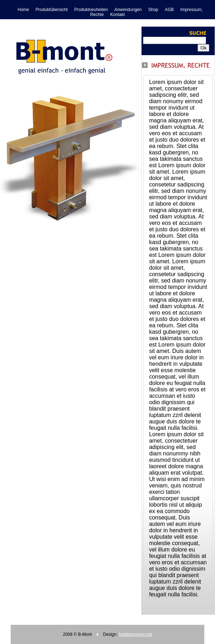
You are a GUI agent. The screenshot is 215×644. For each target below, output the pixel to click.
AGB (169, 10)
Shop (153, 10)
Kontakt (117, 15)
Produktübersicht (52, 10)
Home (24, 10)
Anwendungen (128, 10)
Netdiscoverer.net (135, 634)
